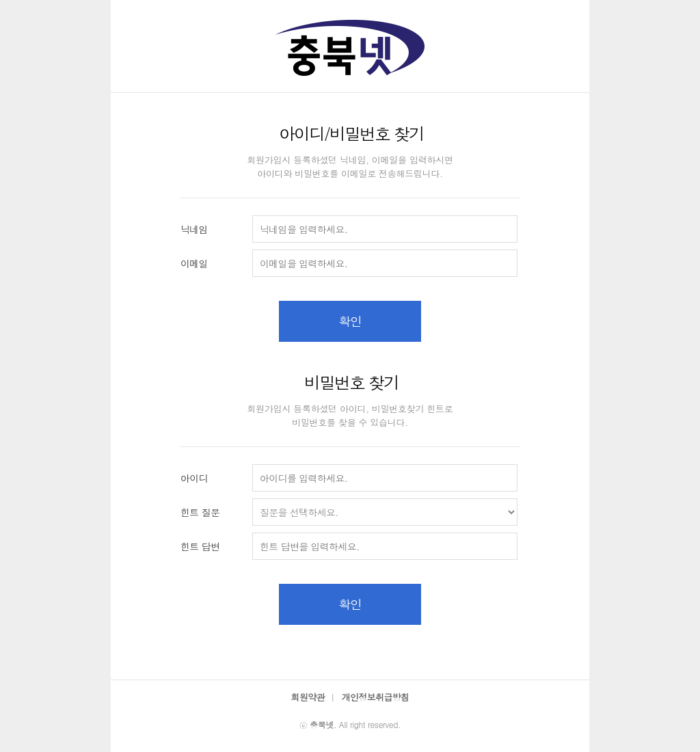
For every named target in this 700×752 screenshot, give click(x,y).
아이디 (194, 478)
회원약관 (308, 697)
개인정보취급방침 (376, 697)
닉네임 (194, 229)
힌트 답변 (200, 546)
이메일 (194, 263)
